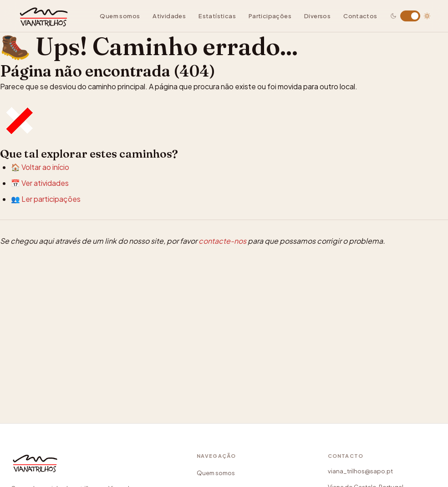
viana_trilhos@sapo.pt (360, 471)
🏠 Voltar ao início (40, 167)
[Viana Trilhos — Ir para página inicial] (50, 16)
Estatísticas (217, 16)
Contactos (360, 16)
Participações (270, 16)
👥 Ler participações (46, 199)
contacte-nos (222, 241)
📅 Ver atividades (40, 183)
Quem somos (120, 16)
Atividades (169, 16)
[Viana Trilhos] (41, 477)
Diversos (317, 16)
